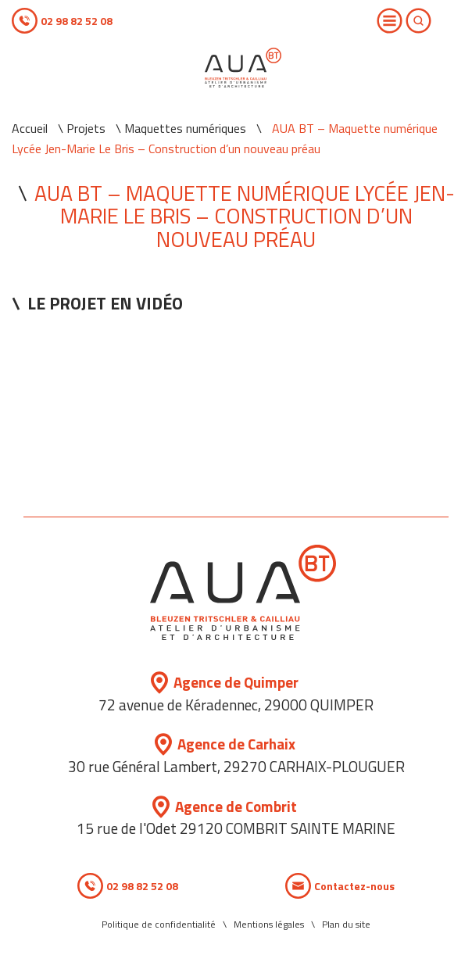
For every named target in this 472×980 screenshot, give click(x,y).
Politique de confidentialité (159, 924)
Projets (86, 128)
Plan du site (346, 924)
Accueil (30, 128)
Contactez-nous (354, 886)
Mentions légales (269, 924)
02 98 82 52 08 (77, 21)
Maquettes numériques (185, 128)
